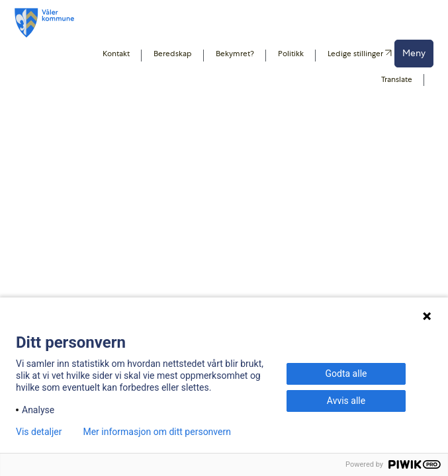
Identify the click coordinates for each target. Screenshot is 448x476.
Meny (414, 53)
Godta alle (346, 374)
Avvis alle (346, 401)
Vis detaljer (39, 432)
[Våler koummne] (44, 23)
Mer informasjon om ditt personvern (157, 432)
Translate (397, 79)
